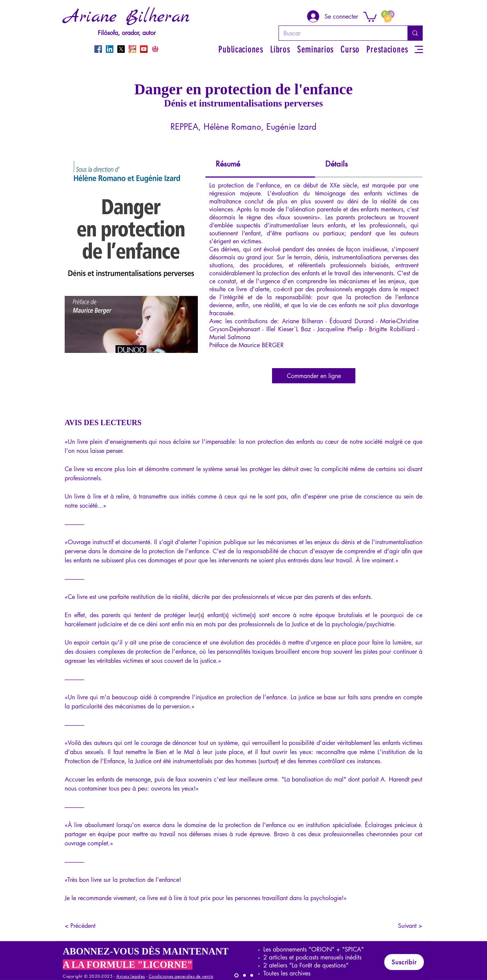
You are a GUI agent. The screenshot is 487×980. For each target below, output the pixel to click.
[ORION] (252, 976)
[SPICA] (244, 976)
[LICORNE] (236, 976)
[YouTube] (144, 49)
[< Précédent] (90, 926)
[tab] (260, 164)
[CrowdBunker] (155, 49)
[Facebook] (98, 49)
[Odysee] (132, 49)
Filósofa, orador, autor (127, 33)
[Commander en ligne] (314, 376)
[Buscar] (337, 33)
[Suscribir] (404, 962)
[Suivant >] (403, 926)
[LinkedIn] (110, 49)
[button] (370, 16)
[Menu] (419, 49)
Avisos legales (131, 976)
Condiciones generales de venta (181, 976)
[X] (121, 49)
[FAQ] (388, 16)
